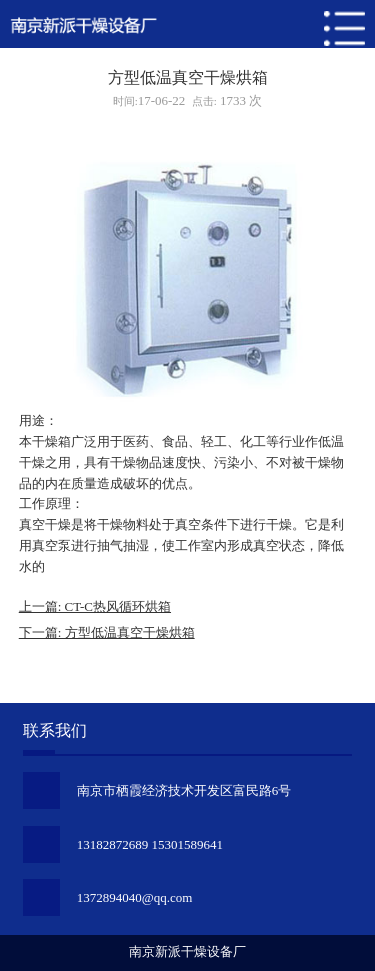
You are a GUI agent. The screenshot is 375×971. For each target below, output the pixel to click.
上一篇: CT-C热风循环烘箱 (95, 606)
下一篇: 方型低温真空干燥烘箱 (107, 632)
